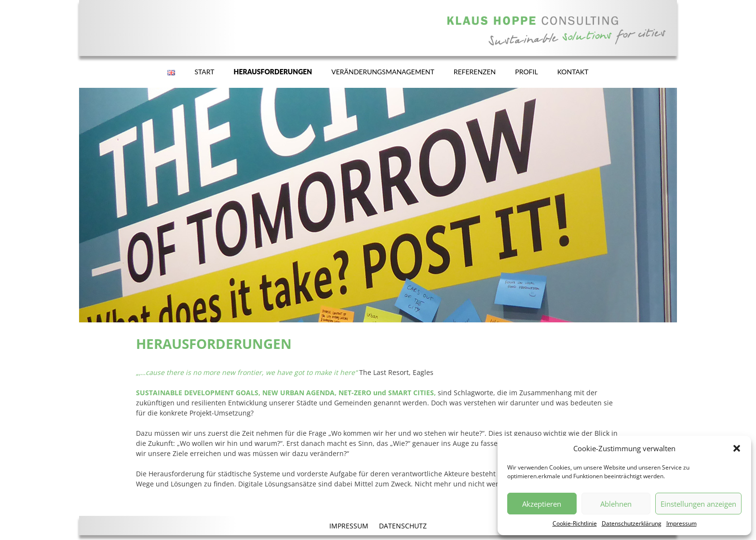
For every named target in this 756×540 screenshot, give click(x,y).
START (204, 72)
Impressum (682, 523)
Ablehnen (616, 504)
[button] (737, 448)
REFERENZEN (475, 72)
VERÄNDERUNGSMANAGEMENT (383, 72)
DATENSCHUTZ (403, 526)
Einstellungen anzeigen (698, 504)
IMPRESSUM (349, 526)
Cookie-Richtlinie (575, 523)
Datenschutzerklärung (632, 523)
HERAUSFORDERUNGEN (273, 72)
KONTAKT (573, 72)
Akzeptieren (542, 504)
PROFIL (526, 72)
